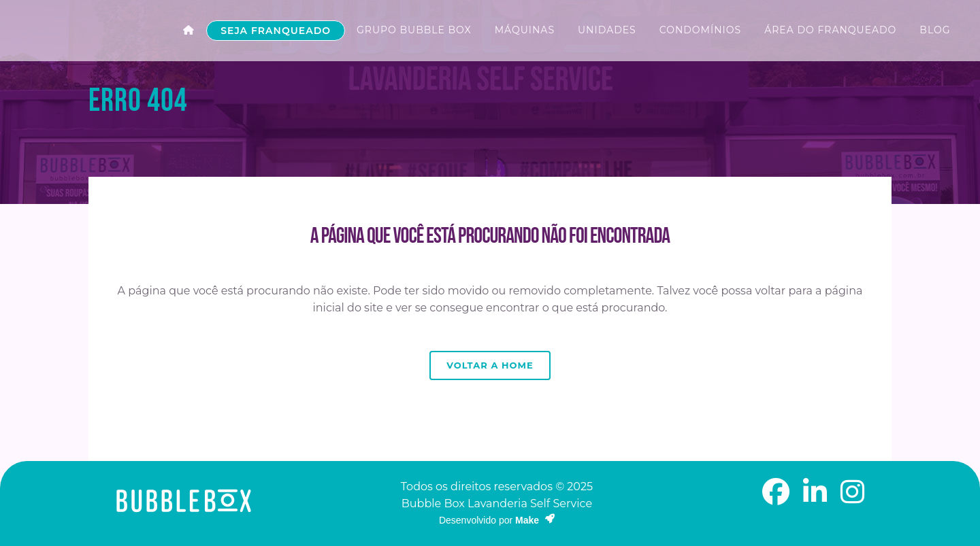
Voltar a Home (490, 365)
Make (535, 520)
